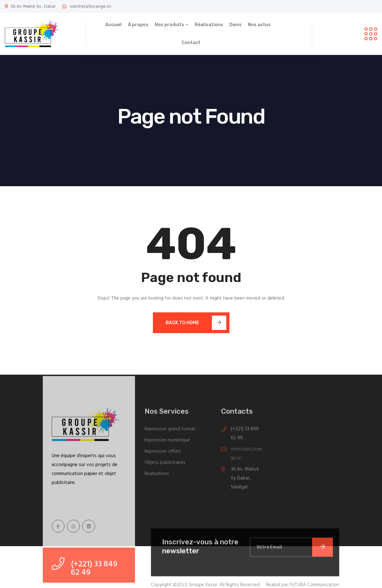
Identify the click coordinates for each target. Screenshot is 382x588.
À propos (138, 25)
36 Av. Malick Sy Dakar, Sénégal (245, 480)
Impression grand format (170, 431)
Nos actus (259, 25)
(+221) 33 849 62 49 (245, 436)
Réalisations (209, 25)
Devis (236, 25)
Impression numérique (167, 442)
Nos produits (169, 25)
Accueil (113, 25)
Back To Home (196, 323)
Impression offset (163, 454)
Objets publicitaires (165, 465)
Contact (191, 43)
